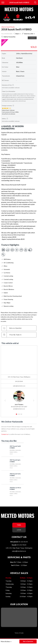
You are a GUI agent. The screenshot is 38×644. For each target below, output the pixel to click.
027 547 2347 (23, 407)
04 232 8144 (19, 381)
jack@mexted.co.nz (19, 409)
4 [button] (22, 415)
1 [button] (16, 415)
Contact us (5, 434)
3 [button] (20, 415)
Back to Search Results (8, 27)
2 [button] (18, 415)
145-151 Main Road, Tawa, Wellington (19, 548)
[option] (9, 39)
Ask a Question (28, 641)
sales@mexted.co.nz (19, 386)
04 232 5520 (22, 545)
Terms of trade (19, 633)
